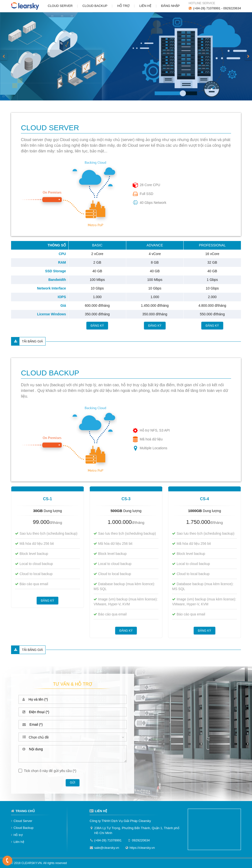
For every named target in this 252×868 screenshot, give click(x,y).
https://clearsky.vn (142, 848)
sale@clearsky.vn (107, 848)
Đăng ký (97, 325)
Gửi (73, 783)
